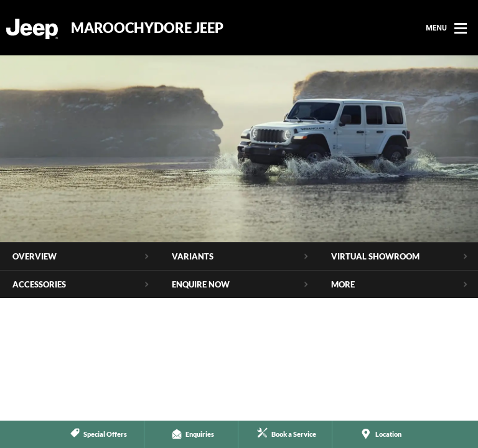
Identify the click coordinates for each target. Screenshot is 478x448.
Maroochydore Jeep (147, 28)
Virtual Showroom (375, 256)
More (343, 284)
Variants (193, 256)
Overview (35, 256)
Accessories (39, 284)
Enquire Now (201, 284)
